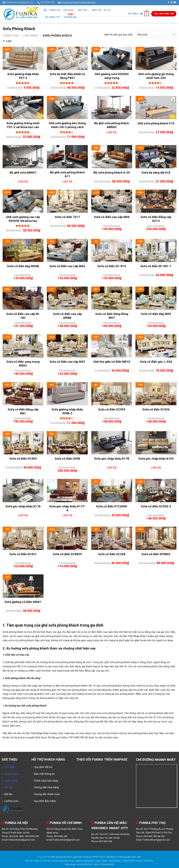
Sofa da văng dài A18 (156, 173)
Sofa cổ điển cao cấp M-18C (23, 316)
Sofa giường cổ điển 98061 (23, 602)
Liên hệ (8, 787)
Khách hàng (11, 774)
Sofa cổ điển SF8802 (156, 554)
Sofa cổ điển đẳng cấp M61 (23, 411)
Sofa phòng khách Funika (64, 857)
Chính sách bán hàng (46, 781)
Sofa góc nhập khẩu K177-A (67, 508)
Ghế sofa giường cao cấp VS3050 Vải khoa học (23, 219)
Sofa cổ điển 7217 (67, 217)
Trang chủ (55, 10)
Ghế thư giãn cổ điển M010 (112, 362)
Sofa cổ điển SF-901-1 (156, 266)
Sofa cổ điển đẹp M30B (23, 266)
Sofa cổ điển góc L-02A (156, 362)
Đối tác (8, 794)
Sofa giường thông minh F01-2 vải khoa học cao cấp (23, 127)
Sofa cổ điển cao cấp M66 (112, 217)
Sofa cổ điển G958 (67, 459)
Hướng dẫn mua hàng (46, 787)
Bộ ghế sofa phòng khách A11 (67, 174)
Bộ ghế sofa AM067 (23, 173)
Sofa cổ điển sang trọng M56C (23, 364)
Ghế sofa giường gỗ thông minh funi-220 (156, 76)
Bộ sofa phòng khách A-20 (112, 173)
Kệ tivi (107, 10)
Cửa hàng (31, 36)
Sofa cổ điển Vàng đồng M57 (112, 316)
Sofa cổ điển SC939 (112, 409)
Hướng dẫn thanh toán (47, 794)
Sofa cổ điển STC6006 (112, 506)
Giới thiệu (10, 767)
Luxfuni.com (11, 801)
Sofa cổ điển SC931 (23, 554)
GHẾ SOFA (69, 10)
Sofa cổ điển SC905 (23, 459)
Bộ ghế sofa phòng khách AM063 (112, 125)
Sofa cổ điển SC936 (156, 409)
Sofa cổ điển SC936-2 (156, 506)
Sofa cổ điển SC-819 (112, 266)
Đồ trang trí (53, 17)
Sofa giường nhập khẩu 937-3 (23, 76)
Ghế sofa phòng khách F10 (156, 123)
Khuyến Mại (70, 17)
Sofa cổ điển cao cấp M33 (67, 362)
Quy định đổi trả (43, 767)
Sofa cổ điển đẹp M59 (156, 314)
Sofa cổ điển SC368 (112, 554)
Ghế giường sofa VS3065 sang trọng (112, 76)
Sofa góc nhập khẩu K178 (112, 459)
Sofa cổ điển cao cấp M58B (67, 316)
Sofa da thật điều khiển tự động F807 (67, 76)
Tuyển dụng (11, 781)
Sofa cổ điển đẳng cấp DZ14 (156, 219)
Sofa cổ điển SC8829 (67, 554)
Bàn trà (97, 10)
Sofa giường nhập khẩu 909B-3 (67, 411)
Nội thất (84, 10)
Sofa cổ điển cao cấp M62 (67, 266)
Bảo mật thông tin (44, 774)
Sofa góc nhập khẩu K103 (156, 459)
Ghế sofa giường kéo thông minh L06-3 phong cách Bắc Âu (67, 127)
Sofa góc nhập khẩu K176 (23, 506)
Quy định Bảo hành (45, 801)
